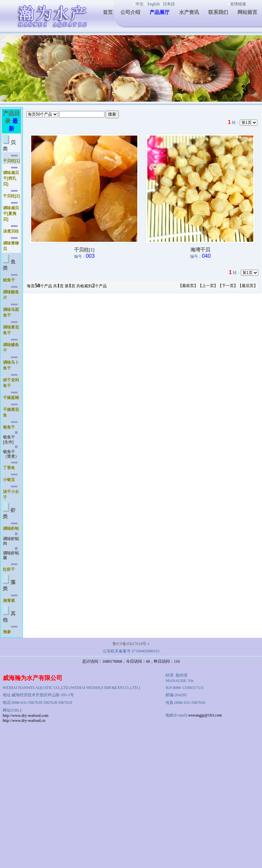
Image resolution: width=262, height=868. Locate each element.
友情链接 (238, 4)
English (154, 4)
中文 (140, 4)
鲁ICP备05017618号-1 (131, 644)
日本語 (169, 4)
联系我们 (218, 12)
